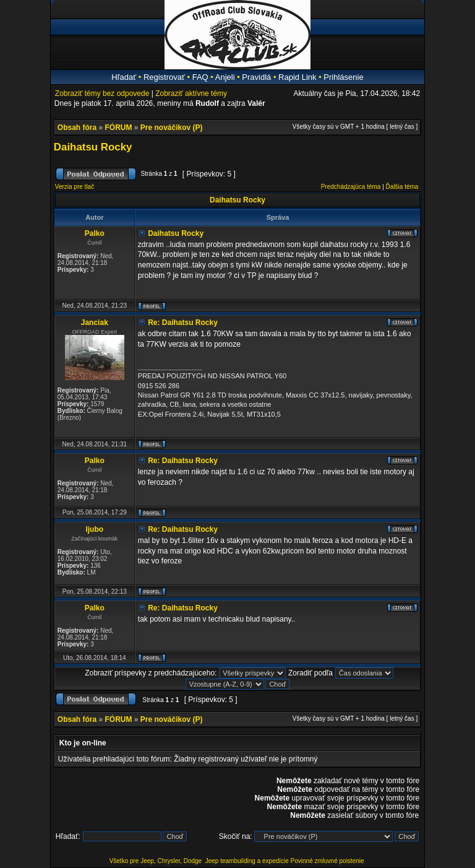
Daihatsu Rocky (93, 147)
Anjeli (225, 77)
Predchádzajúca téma (351, 187)
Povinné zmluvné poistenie (327, 861)
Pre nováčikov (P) (172, 128)
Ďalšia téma (402, 187)
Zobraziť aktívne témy (191, 93)
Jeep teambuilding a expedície (247, 861)
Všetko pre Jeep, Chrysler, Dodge (156, 861)
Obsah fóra (77, 128)
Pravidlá (256, 77)
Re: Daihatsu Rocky (183, 323)
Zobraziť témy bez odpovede (102, 93)
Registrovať (164, 77)
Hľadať (124, 77)
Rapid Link (297, 77)
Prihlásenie (343, 77)
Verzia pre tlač (75, 187)
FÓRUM (119, 128)
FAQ (200, 77)
